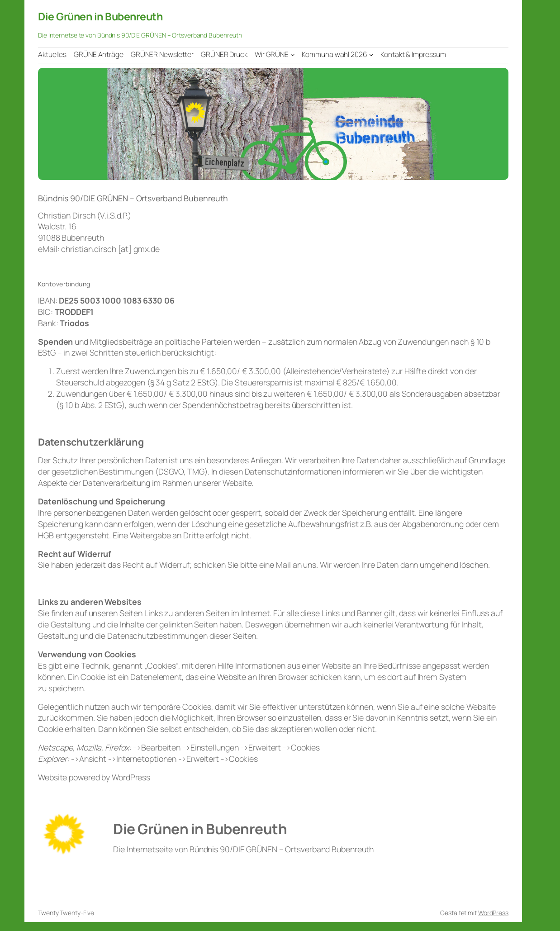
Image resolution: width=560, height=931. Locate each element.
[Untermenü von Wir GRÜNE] (292, 55)
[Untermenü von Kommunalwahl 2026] (371, 55)
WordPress (493, 913)
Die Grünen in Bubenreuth (100, 16)
